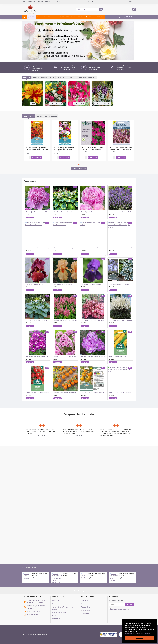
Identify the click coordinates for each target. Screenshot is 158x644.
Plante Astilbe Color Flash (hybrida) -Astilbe (93, 291)
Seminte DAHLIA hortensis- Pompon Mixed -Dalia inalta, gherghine (97, 574)
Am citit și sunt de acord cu (120, 609)
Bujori (52, 49)
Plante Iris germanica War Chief (35, 255)
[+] (30, 128)
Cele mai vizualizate (29, 568)
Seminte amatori (56, 75)
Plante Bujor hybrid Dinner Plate (90, 183)
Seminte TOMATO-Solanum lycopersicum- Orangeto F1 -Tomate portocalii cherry (66, 364)
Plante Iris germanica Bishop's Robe (91, 255)
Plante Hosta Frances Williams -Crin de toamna (66, 183)
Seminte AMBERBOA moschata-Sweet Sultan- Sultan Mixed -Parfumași (40, 574)
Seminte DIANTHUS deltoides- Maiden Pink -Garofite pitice (93, 119)
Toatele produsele (78, 140)
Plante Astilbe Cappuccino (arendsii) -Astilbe (121, 291)
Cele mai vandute (50, 87)
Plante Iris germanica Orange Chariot (64, 255)
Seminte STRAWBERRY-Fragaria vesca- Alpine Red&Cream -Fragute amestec (121, 219)
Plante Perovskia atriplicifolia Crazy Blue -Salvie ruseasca (66, 219)
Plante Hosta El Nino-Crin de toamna (119, 255)
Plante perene (79, 75)
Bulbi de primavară (40, 49)
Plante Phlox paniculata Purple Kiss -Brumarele (38, 328)
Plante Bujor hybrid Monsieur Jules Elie (37, 183)
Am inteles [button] (140, 638)
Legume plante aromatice (86, 49)
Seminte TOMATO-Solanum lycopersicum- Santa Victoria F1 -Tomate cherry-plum (38, 364)
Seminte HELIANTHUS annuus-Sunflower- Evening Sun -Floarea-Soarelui (127, 574)
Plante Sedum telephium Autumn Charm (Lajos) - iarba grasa (38, 219)
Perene (72, 49)
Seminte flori (62, 49)
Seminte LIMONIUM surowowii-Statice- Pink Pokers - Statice (121, 119)
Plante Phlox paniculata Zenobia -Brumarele (66, 328)
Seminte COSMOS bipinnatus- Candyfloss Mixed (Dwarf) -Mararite (65, 120)
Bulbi (33, 75)
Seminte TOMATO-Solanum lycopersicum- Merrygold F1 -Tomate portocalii (93, 364)
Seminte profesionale (102, 75)
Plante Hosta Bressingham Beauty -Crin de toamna (38, 291)
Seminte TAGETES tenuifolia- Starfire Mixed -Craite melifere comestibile (37, 120)
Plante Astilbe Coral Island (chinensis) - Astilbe (66, 291)
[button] (151, 634)
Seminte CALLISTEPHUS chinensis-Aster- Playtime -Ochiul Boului (70, 574)
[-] (30, 129)
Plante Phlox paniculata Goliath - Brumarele (93, 328)
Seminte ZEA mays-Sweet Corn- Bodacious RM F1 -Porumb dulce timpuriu (121, 328)
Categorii (27, 49)
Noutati (39, 87)
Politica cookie (130, 634)
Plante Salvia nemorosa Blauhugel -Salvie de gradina (121, 183)
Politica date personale (143, 634)
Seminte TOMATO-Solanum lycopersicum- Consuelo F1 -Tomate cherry (121, 364)
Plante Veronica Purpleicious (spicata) (92, 219)
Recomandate (28, 87)
